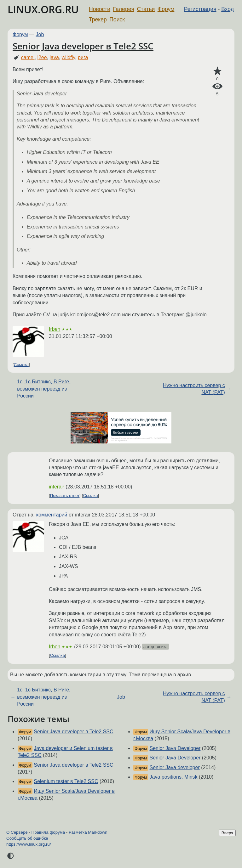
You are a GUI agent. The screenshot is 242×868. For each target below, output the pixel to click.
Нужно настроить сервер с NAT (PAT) (194, 389)
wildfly (68, 57)
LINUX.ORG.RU (43, 9)
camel (28, 57)
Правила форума (48, 832)
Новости (100, 9)
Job (40, 34)
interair (57, 487)
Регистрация (200, 9)
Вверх (227, 833)
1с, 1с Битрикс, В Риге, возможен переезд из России (44, 389)
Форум (166, 9)
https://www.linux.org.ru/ (29, 844)
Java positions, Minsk (174, 777)
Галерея (124, 9)
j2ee (42, 57)
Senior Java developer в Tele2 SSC (83, 46)
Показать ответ (65, 496)
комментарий (52, 515)
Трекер (98, 20)
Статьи (146, 9)
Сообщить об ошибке (27, 838)
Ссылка (21, 365)
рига (83, 57)
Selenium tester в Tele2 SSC (66, 781)
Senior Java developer (175, 767)
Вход (228, 9)
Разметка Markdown (88, 832)
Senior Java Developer (175, 748)
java (54, 57)
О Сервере (17, 832)
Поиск (117, 20)
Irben (55, 329)
